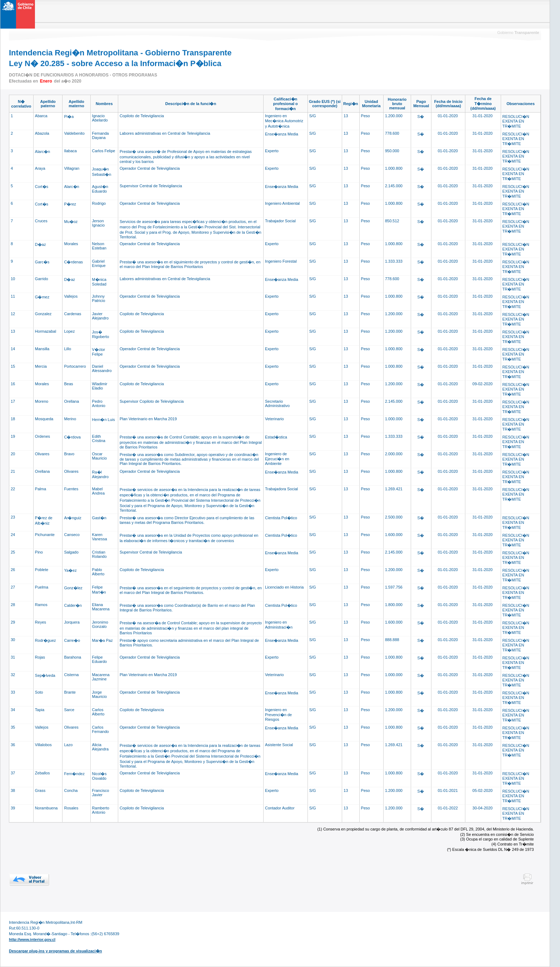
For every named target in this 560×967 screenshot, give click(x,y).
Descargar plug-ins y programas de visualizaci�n (55, 951)
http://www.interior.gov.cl (32, 939)
